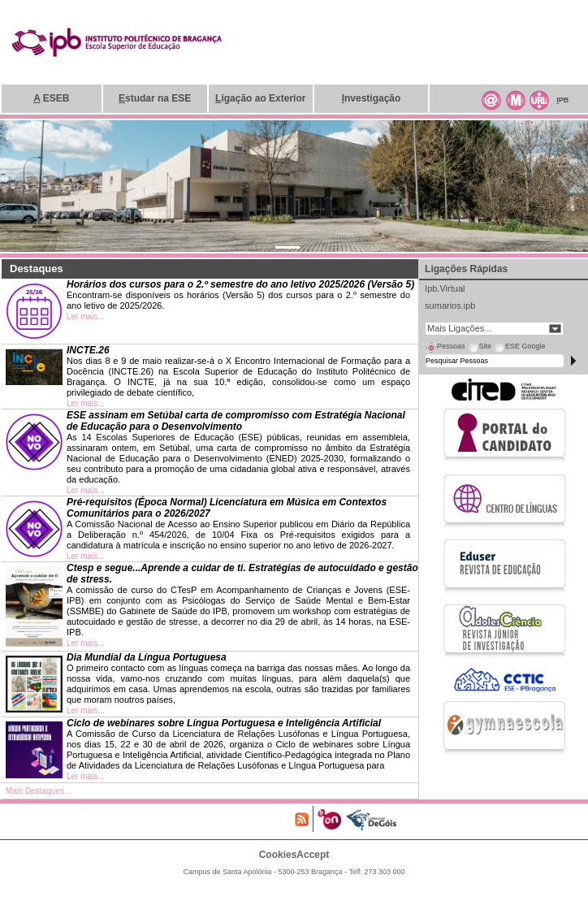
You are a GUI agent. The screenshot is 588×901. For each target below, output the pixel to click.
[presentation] (445, 349)
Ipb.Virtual (445, 288)
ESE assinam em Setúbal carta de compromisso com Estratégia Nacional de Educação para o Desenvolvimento (236, 421)
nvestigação (372, 98)
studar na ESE (155, 98)
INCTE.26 (88, 350)
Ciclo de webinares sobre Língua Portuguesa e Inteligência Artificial (224, 723)
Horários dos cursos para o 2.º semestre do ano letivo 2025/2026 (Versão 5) (240, 284)
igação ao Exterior (260, 98)
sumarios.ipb (450, 305)
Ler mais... (86, 316)
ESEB (51, 98)
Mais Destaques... (38, 791)
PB (562, 100)
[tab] (445, 349)
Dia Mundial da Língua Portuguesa (147, 657)
